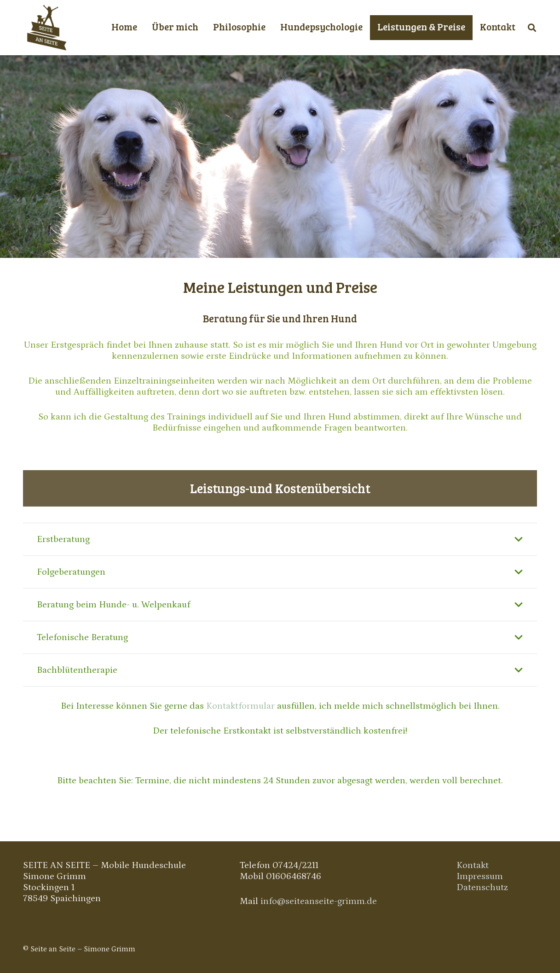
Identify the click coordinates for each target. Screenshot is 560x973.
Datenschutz (482, 887)
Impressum (480, 876)
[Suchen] (532, 28)
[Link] (46, 28)
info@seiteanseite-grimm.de (319, 901)
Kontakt (473, 865)
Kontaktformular (240, 706)
